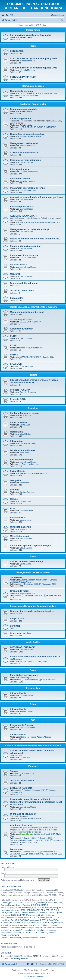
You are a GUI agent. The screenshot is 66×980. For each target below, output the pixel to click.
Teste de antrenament (22, 781)
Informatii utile (18, 693)
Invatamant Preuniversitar (33, 104)
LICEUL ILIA (34, 918)
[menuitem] (9, 15)
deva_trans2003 (18, 910)
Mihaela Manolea (27, 61)
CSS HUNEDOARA (41, 908)
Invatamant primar (20, 179)
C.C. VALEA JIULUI (24, 903)
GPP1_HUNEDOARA (10, 913)
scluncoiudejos (27, 928)
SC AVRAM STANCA (19, 923)
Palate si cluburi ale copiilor (25, 246)
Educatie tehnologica (22, 460)
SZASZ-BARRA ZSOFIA (31, 93)
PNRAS (14, 355)
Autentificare (8, 864)
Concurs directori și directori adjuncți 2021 (34, 68)
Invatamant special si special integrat (31, 545)
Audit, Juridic (33, 642)
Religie (14, 499)
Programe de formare (22, 725)
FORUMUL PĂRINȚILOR (23, 77)
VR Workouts (26, 366)
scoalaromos (6, 933)
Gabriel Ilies (25, 758)
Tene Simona (26, 415)
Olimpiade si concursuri (23, 814)
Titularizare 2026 (30, 584)
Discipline (33, 408)
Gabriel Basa (26, 501)
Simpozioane (17, 618)
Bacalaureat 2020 (54, 854)
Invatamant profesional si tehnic (28, 188)
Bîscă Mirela (25, 483)
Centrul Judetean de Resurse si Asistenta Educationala (33, 745)
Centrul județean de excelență (26, 561)
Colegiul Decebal (23, 905)
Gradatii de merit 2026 (32, 595)
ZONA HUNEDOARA (10, 935)
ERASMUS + (17, 364)
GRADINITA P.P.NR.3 (46, 913)
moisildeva (5, 920)
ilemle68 (36, 915)
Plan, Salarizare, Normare (24, 675)
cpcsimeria (26, 908)
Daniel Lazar (26, 473)
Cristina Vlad (25, 564)
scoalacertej (42, 930)
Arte (12, 508)
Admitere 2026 (29, 838)
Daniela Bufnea (26, 162)
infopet (44, 915)
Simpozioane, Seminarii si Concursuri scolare (33, 606)
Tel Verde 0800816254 (22, 291)
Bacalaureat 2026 (30, 852)
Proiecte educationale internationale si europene (33, 307)
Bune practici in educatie (24, 283)
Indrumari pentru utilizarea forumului (30, 35)
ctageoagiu (6, 910)
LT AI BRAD (58, 918)
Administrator (26, 37)
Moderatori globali (30, 938)
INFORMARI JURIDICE (22, 647)
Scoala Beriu (40, 928)
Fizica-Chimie (18, 471)
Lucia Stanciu (27, 834)
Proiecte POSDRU (20, 390)
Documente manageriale (23, 109)
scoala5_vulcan (8, 930)
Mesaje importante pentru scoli (27, 312)
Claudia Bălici (26, 338)
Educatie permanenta (22, 207)
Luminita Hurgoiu (27, 181)
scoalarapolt (54, 930)
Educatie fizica (18, 518)
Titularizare (16, 577)
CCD (33, 720)
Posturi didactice (47, 680)
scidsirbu (5, 928)
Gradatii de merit (19, 591)
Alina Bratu (25, 453)
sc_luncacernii (57, 923)
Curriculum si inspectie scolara (27, 134)
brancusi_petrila (8, 903)
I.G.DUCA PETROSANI (21, 915)
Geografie (15, 480)
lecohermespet (7, 918)
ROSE (13, 345)
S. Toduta (5, 923)
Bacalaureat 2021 (35, 854)
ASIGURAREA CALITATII (24, 216)
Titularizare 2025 (48, 584)
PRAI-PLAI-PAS (18, 265)
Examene (33, 766)
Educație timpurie (20, 169)
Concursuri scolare (21, 633)
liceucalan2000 (21, 918)
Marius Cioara (26, 662)
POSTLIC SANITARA (49, 920)
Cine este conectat (11, 887)
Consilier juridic (26, 232)
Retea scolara (33, 688)
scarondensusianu (9, 925)
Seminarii (15, 626)
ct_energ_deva (57, 908)
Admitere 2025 (45, 838)
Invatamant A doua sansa (24, 255)
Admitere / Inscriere (21, 825)
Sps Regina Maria (20, 959)
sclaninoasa (15, 928)
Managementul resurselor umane (33, 572)
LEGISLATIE (17, 51)
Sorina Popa (25, 520)
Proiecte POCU (18, 399)
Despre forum (33, 30)
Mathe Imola (25, 529)
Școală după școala (21, 319)
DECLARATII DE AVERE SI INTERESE (38, 127)
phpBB (24, 970)
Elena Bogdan (26, 678)
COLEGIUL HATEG (40, 905)
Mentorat (15, 274)
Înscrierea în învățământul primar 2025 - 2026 (37, 841)
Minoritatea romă (19, 536)
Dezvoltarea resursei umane (25, 160)
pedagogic (35, 920)
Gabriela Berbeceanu (29, 172)
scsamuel (17, 933)
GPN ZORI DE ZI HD (50, 910)
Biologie (15, 490)
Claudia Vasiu (26, 276)
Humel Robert (26, 539)
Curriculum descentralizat (24, 153)
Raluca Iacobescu (28, 728)
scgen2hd (33, 925)
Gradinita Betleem (28, 913)
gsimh (59, 913)
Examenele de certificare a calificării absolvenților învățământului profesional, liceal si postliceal (36, 802)
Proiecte (33, 375)
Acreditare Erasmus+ (22, 329)
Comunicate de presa (33, 86)
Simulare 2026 (27, 774)
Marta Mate (25, 222)
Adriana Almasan (17, 95)
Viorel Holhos (26, 434)
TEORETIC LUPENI (31, 933)
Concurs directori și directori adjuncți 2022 (34, 58)
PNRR (13, 336)
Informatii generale (20, 118)
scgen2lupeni (44, 925)
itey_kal (51, 915)
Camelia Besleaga (28, 392)
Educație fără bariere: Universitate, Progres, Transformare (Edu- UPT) (34, 381)
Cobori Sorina (26, 248)
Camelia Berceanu (28, 443)
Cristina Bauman (50, 93)
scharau (54, 925)
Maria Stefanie (32, 95)
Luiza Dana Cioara (28, 190)
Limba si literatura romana (25, 413)
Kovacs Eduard (26, 712)
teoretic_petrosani (48, 933)
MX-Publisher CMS (42, 973)
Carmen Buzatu (27, 200)
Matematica (16, 432)
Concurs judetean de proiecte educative (32, 611)
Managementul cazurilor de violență (30, 229)
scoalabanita (31, 930)
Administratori (15, 938)
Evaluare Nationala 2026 (33, 790)
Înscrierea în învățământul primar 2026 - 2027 (33, 839)
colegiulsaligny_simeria (11, 908)
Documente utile (30, 680)
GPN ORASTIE (33, 910)
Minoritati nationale (21, 527)
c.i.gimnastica (40, 903)
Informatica (16, 441)
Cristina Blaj (25, 425)
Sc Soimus (34, 923)
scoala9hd (20, 930)
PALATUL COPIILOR (20, 920)
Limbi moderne (18, 422)
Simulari (15, 771)
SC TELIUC (45, 923)
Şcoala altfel (17, 298)
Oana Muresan (26, 696)
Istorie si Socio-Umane (23, 450)
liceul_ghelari (46, 918)
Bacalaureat (17, 849)
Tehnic (33, 704)
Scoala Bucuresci (54, 928)
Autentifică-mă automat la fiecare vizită (19, 880)
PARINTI (43, 938)
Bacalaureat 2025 (49, 852)
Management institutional (24, 143)
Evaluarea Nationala (21, 788)
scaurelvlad (23, 925)
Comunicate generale (22, 91)
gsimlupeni (6, 915)
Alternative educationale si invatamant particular (37, 197)
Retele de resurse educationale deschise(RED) (36, 239)
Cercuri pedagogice (29, 464)
